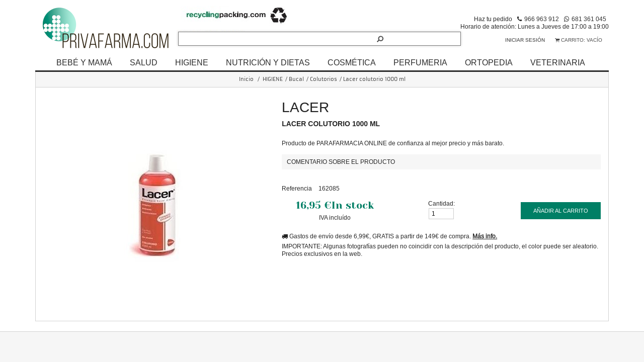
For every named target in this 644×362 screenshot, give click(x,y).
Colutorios (324, 79)
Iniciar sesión (525, 40)
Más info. (485, 236)
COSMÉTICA (352, 62)
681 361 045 (589, 19)
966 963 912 (542, 19)
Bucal (296, 79)
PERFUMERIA (420, 62)
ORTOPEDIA (489, 62)
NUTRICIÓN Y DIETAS (268, 62)
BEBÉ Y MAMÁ (84, 62)
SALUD (144, 62)
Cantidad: (441, 203)
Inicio (246, 79)
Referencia (297, 188)
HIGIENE (192, 62)
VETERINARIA (558, 62)
